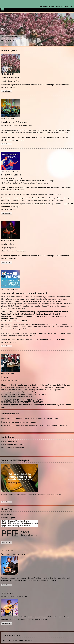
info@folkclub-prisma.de (53, 425)
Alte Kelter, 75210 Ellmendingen (31, 401)
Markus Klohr (8, 244)
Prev (3, 30)
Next (71, 30)
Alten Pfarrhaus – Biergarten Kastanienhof (31, 333)
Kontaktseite (19, 448)
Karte (67, 327)
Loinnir (5, 377)
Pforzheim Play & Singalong (14, 122)
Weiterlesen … (7, 91)
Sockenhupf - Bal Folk (11, 175)
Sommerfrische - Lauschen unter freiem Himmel (24, 293)
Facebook (32, 422)
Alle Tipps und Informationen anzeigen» (17, 640)
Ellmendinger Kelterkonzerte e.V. (23, 396)
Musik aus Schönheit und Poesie (14, 597)
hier (59, 188)
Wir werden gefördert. (10, 518)
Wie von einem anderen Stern (13, 554)
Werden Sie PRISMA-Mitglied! (15, 460)
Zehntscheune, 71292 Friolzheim (32, 400)
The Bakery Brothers (11, 77)
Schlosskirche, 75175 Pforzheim (31, 403)
